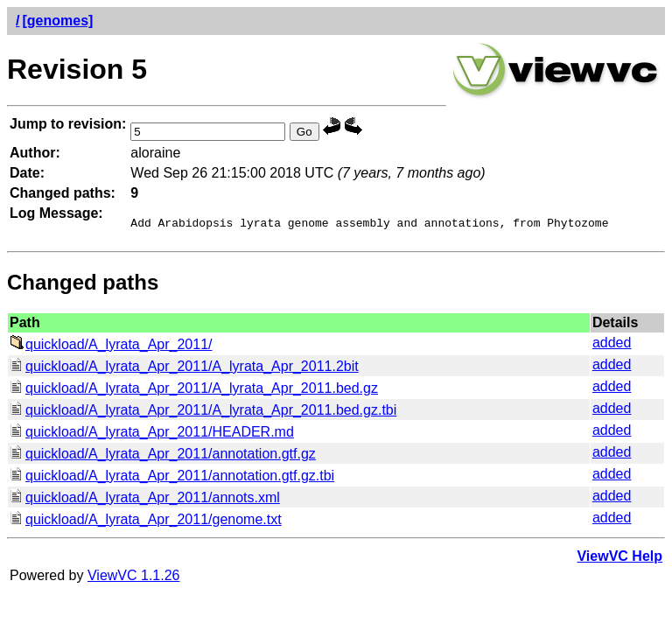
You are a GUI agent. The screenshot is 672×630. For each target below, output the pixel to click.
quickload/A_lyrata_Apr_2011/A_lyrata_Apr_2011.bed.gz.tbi (203, 413)
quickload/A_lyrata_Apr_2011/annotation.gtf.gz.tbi (172, 478)
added (612, 345)
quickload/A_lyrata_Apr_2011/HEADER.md (152, 434)
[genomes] (57, 21)
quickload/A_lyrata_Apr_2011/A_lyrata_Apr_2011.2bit (184, 369)
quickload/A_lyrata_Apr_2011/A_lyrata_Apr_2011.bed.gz (194, 391)
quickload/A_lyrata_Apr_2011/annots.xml (145, 500)
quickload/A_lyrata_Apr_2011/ (111, 347)
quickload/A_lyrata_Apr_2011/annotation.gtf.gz (163, 456)
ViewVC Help (619, 559)
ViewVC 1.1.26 (134, 578)
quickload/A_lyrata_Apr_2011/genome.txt (146, 522)
